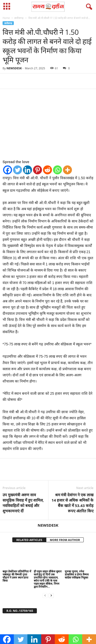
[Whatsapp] (57, 170)
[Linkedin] (28, 170)
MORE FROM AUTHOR (65, 540)
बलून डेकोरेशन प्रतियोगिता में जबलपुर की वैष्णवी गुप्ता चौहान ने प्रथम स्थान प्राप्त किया (17, 576)
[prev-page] (45, 595)
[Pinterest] (38, 170)
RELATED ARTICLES (29, 540)
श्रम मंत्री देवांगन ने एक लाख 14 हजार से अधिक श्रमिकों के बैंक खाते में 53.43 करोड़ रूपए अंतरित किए (72, 503)
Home (6, 18)
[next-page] (51, 595)
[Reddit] (47, 170)
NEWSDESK (14, 68)
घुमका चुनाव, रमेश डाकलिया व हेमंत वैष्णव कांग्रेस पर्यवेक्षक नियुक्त (77, 574)
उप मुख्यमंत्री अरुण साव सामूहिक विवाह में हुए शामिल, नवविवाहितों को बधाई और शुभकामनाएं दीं (23, 503)
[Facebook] (8, 170)
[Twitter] (18, 170)
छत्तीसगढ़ (19, 18)
